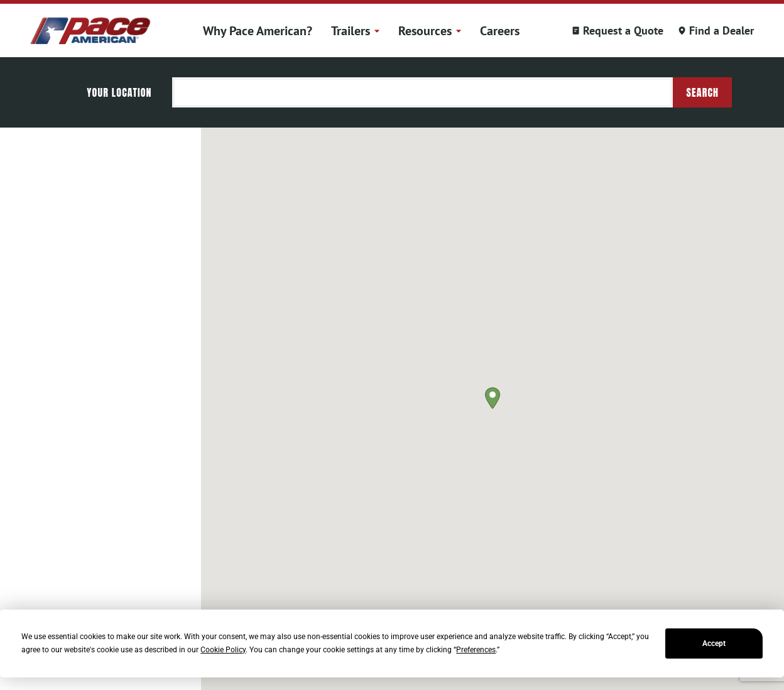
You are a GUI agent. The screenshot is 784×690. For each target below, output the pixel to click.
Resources (430, 31)
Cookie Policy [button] (223, 650)
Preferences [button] (476, 650)
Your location (119, 92)
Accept (714, 643)
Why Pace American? (258, 31)
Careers (500, 31)
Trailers (355, 31)
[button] (493, 398)
